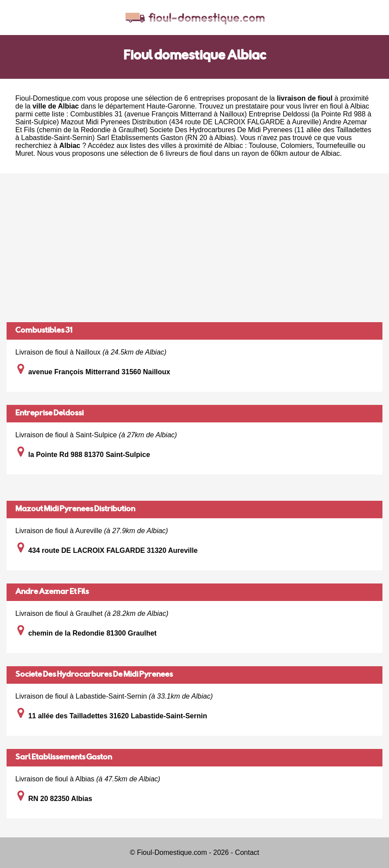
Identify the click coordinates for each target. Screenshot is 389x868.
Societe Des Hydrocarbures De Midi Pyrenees (94, 675)
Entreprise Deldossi (49, 414)
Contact (247, 852)
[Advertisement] (194, 248)
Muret (24, 153)
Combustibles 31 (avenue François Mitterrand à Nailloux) (158, 114)
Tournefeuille (336, 146)
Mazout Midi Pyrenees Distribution (75, 510)
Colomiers (296, 146)
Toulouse (263, 146)
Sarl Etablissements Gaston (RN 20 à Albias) (166, 138)
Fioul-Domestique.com (50, 98)
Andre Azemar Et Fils (52, 592)
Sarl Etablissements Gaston (64, 758)
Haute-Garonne (171, 106)
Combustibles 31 (44, 331)
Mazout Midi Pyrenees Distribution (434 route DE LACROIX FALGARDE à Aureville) (191, 122)
